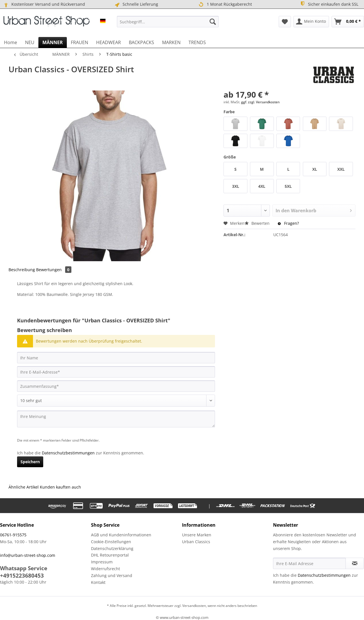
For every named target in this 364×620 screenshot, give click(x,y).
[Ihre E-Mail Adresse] (309, 563)
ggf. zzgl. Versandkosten (260, 102)
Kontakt (98, 582)
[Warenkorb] (348, 22)
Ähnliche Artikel (24, 487)
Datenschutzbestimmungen (68, 453)
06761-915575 (13, 535)
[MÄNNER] (53, 42)
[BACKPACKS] (141, 42)
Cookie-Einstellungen (111, 542)
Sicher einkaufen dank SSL (329, 4)
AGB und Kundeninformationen (121, 535)
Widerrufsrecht (106, 569)
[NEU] (30, 42)
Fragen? (288, 223)
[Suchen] (213, 22)
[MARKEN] (171, 42)
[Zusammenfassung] (116, 386)
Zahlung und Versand (112, 575)
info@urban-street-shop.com (28, 555)
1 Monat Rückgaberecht (225, 5)
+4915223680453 (22, 576)
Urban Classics (196, 542)
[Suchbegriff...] (168, 22)
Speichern (30, 462)
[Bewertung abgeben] (116, 401)
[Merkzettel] (285, 22)
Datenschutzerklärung (112, 548)
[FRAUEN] (79, 42)
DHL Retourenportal (110, 555)
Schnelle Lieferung (136, 4)
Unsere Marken (197, 535)
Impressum (102, 562)
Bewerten (258, 223)
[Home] (11, 42)
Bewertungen (54, 270)
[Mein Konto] (311, 22)
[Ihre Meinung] (116, 419)
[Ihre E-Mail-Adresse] (116, 372)
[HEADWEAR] (108, 42)
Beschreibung (22, 270)
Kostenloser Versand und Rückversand (44, 4)
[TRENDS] (197, 42)
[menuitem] (168, 22)
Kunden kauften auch (60, 487)
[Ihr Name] (116, 358)
